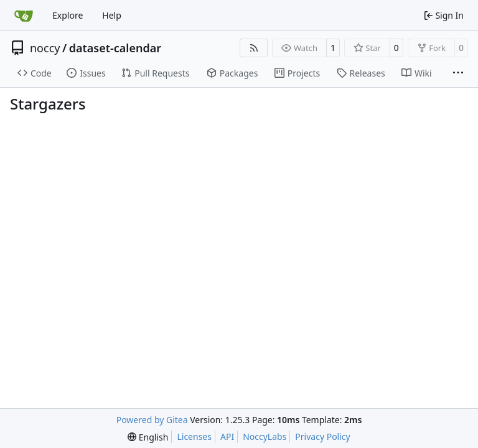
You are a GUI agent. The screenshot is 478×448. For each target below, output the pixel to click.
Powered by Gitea (152, 420)
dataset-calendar (115, 48)
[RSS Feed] (254, 48)
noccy (45, 48)
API (227, 436)
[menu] (148, 437)
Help (112, 15)
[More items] (458, 73)
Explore (68, 15)
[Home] (24, 16)
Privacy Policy (322, 436)
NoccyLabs (265, 436)
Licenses (194, 436)
